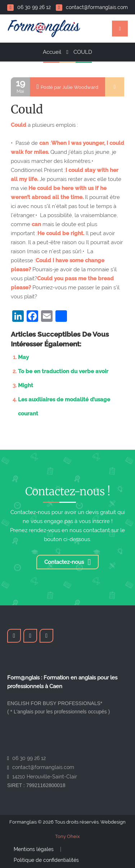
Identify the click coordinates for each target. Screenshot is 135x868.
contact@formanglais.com (92, 7)
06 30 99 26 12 (29, 7)
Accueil (52, 52)
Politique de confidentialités (46, 860)
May (23, 357)
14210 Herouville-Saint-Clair (45, 777)
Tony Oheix (67, 836)
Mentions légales (34, 849)
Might (26, 385)
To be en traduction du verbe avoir (63, 371)
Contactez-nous (68, 562)
